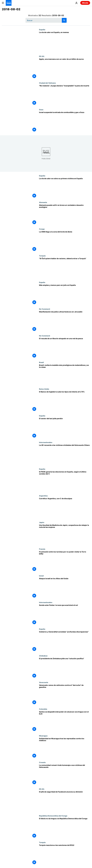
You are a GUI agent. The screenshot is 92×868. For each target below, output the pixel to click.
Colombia (43, 709)
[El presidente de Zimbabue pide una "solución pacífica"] (65, 668)
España (42, 29)
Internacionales (46, 442)
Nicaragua (43, 736)
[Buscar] (46, 20)
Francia (42, 549)
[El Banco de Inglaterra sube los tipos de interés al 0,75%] (65, 401)
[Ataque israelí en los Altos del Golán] (65, 588)
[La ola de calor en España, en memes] (65, 42)
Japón (42, 522)
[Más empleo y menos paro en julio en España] (65, 295)
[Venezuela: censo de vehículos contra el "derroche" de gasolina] (65, 695)
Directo (85, 3)
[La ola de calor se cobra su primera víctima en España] (65, 188)
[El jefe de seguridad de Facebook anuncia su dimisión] (65, 801)
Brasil (41, 362)
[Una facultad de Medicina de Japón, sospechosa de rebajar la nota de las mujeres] (65, 535)
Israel (41, 576)
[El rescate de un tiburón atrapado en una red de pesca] (65, 348)
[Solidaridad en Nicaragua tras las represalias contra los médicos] (65, 748)
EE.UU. (42, 56)
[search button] (64, 20)
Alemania (43, 202)
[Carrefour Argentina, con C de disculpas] (65, 508)
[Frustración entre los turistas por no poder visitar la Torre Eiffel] (65, 561)
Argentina (43, 496)
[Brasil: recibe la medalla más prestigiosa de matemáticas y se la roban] (65, 375)
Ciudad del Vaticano (47, 83)
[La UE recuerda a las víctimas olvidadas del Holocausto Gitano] (65, 455)
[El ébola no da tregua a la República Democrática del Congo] (65, 828)
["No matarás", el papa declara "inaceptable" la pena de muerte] (65, 95)
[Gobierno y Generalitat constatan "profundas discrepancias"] (65, 641)
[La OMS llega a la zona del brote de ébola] (65, 241)
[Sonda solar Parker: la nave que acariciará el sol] (65, 615)
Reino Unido (44, 389)
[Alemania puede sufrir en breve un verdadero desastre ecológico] (65, 215)
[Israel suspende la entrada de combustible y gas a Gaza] (65, 122)
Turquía (42, 256)
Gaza (41, 110)
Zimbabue (43, 656)
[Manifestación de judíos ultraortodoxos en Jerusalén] (65, 321)
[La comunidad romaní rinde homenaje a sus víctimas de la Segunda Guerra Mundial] (65, 775)
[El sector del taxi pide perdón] (65, 428)
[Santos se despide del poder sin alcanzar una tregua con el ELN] (65, 721)
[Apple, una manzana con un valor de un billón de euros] (65, 69)
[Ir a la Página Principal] (9, 3)
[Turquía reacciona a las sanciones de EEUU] (65, 855)
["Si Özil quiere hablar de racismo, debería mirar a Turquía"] (65, 268)
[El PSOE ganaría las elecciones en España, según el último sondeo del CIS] (65, 481)
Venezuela (44, 682)
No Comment (45, 309)
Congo (42, 229)
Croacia (42, 762)
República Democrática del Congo (53, 816)
